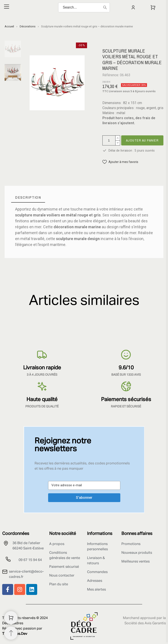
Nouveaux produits (137, 553)
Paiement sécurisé (64, 567)
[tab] (28, 197)
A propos (57, 544)
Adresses (95, 581)
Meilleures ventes (136, 562)
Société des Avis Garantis (145, 623)
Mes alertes (96, 590)
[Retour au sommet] (11, 633)
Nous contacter (62, 576)
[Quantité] (109, 140)
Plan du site (59, 584)
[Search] (84, 7)
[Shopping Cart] (11, 618)
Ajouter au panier (142, 140)
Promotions (131, 544)
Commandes (97, 572)
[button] (120, 162)
